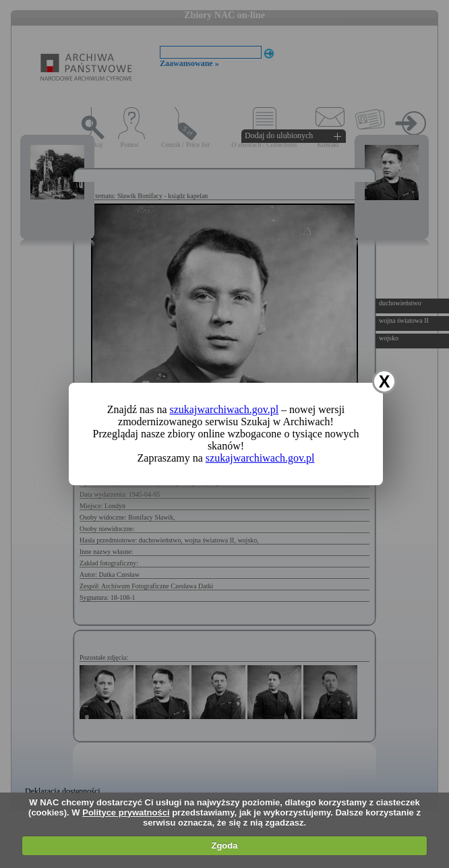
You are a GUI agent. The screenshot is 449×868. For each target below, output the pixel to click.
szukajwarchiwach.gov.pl (224, 409)
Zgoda (224, 845)
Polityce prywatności (126, 812)
